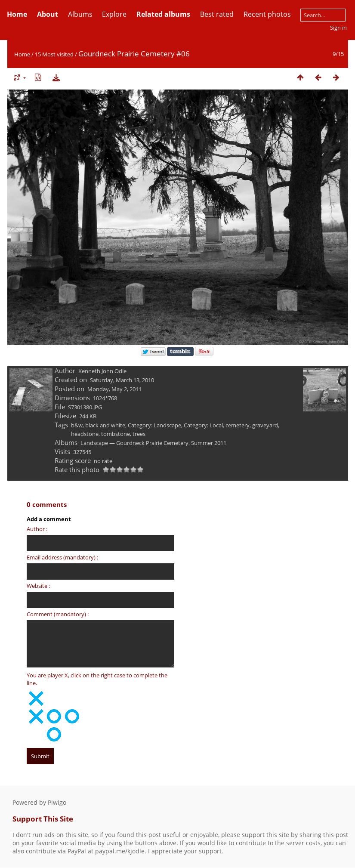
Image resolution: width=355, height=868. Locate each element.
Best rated (217, 14)
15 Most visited (54, 54)
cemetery (238, 425)
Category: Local (203, 425)
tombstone (116, 434)
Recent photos (267, 14)
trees (139, 434)
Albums (80, 14)
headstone (85, 434)
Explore (114, 14)
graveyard (265, 425)
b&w (77, 425)
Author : (37, 529)
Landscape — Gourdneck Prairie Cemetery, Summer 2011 (153, 443)
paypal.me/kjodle (120, 851)
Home (22, 54)
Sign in (338, 28)
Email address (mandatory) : (62, 557)
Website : (38, 586)
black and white (105, 425)
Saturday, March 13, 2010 (122, 380)
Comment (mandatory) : (58, 614)
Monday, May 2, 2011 (114, 389)
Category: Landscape (154, 425)
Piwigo (57, 802)
